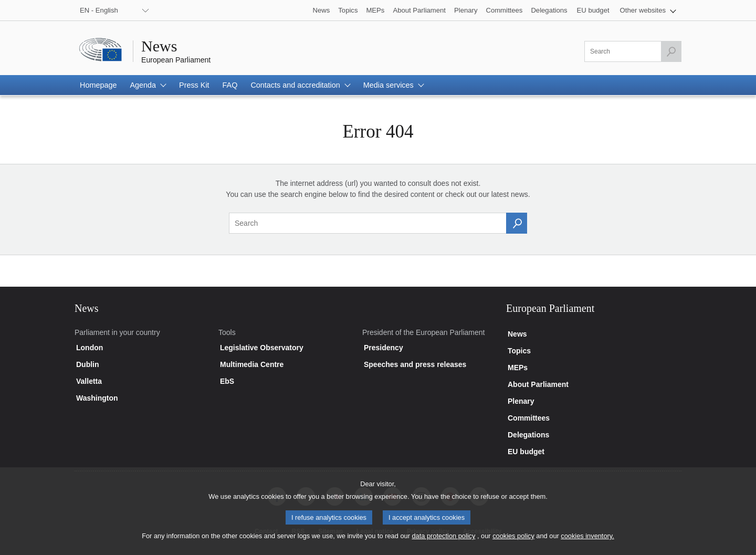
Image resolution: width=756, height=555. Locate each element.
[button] (648, 10)
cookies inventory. (587, 543)
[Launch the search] (671, 51)
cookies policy (513, 543)
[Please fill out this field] (633, 51)
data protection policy (443, 543)
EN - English (99, 10)
